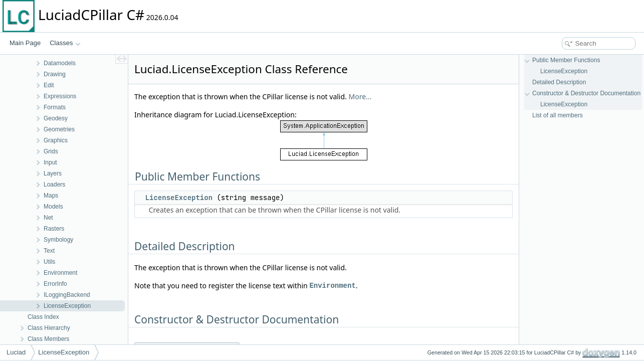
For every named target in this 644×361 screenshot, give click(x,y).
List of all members (558, 115)
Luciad (16, 352)
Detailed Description (559, 82)
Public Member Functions (566, 60)
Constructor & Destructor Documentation (586, 93)
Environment (332, 286)
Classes (65, 43)
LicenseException (179, 198)
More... (360, 97)
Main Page (25, 43)
